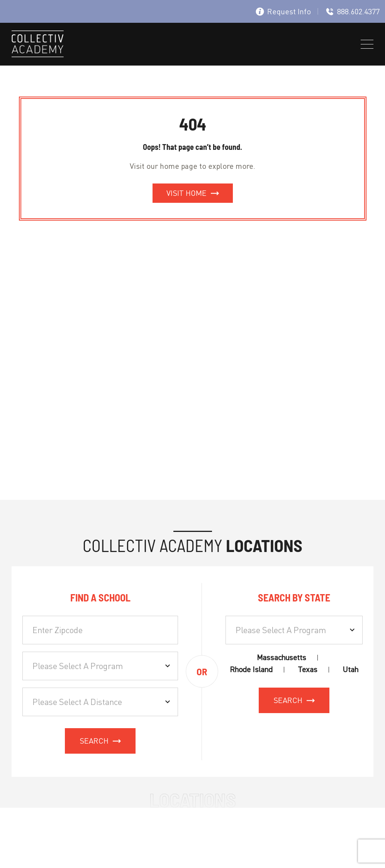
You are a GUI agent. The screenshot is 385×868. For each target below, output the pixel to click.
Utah (350, 670)
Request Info (283, 11)
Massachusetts (282, 658)
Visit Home (187, 193)
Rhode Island (251, 670)
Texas (308, 670)
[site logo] (38, 45)
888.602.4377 (353, 11)
